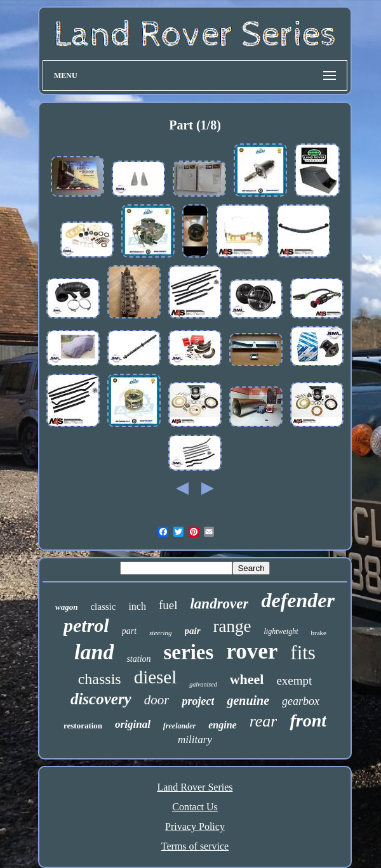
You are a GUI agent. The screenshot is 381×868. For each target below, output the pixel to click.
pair (193, 631)
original (133, 724)
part (129, 631)
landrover (219, 604)
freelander (179, 726)
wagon (66, 607)
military (195, 740)
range (232, 626)
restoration (83, 726)
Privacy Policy (195, 826)
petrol (86, 625)
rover (252, 651)
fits (303, 653)
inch (137, 606)
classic (103, 607)
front (308, 720)
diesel (156, 677)
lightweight (281, 631)
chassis (100, 679)
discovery (101, 699)
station (138, 659)
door (157, 700)
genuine (248, 700)
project (198, 701)
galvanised (203, 684)
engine (222, 725)
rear (264, 721)
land (94, 652)
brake (319, 633)
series (189, 652)
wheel (247, 679)
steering (160, 633)
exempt (294, 681)
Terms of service (195, 846)
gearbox (301, 701)
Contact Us (195, 807)
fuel (168, 605)
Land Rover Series (195, 787)
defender (298, 600)
